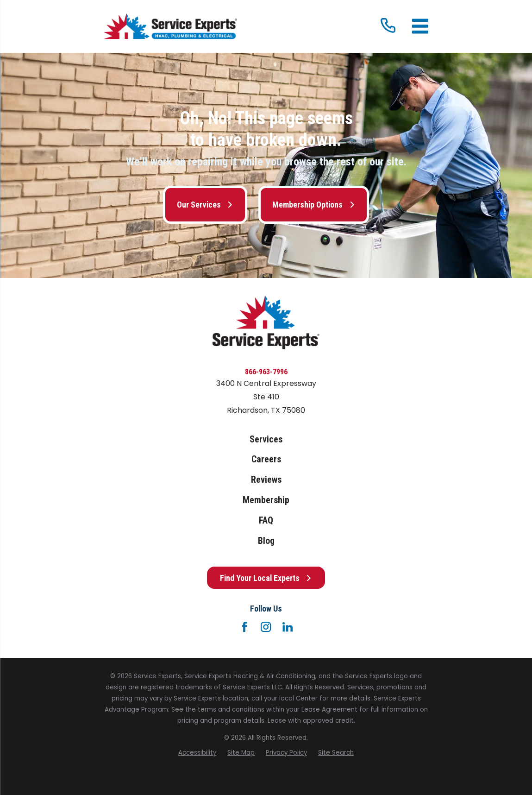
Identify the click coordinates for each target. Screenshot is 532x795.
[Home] (170, 27)
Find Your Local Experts (266, 578)
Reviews (266, 480)
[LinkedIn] (288, 627)
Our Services (205, 205)
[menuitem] (197, 753)
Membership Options (314, 205)
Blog (266, 541)
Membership (266, 500)
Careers (266, 459)
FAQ (266, 521)
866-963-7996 (266, 372)
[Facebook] (244, 627)
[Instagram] (266, 627)
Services (266, 439)
